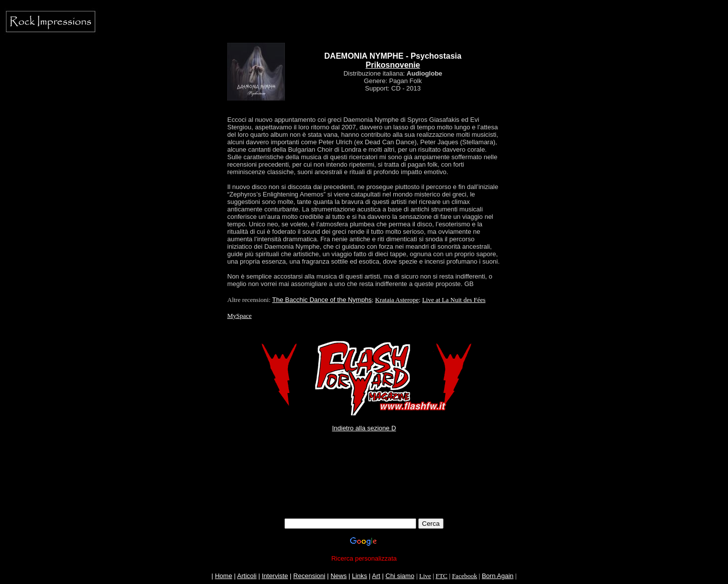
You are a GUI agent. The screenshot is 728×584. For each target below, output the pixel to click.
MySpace (239, 316)
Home (224, 576)
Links (360, 576)
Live (425, 576)
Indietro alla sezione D (364, 428)
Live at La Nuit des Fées (454, 300)
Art (376, 576)
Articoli (247, 576)
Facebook (465, 576)
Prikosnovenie (393, 65)
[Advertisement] (364, 488)
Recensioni (309, 576)
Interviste (275, 576)
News (339, 576)
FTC (442, 576)
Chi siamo (400, 576)
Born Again (498, 576)
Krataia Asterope (397, 300)
